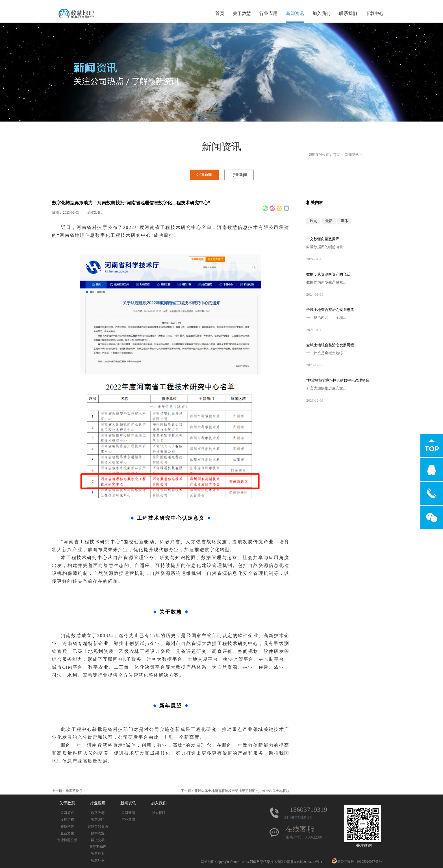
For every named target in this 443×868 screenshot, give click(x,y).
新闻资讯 (352, 155)
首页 (220, 13)
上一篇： (69, 791)
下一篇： (235, 791)
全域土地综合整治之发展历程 (330, 345)
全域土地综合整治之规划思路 (330, 310)
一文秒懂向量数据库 (323, 239)
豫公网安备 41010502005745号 (357, 861)
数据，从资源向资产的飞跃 (328, 274)
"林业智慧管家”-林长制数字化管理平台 (338, 380)
